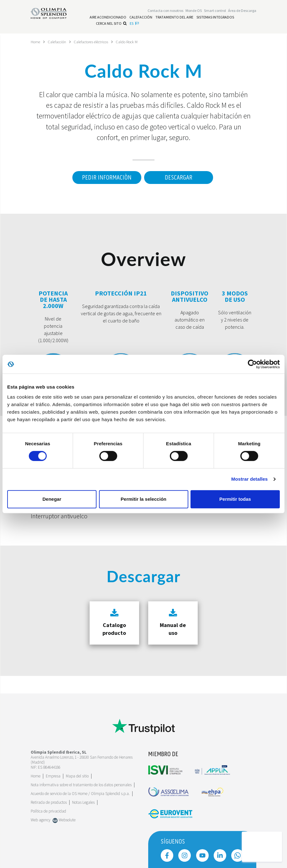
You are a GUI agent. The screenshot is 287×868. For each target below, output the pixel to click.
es (134, 24)
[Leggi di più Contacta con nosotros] (165, 11)
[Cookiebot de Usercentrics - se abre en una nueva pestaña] (252, 364)
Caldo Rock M (140, 42)
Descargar (179, 178)
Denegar (52, 499)
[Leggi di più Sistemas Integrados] (215, 18)
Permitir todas (235, 499)
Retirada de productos (49, 802)
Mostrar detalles (250, 479)
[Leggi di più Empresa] (53, 776)
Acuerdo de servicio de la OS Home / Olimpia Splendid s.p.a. (80, 794)
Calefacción (60, 42)
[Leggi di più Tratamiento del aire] (174, 18)
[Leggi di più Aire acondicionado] (108, 18)
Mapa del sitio (77, 776)
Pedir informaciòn (104, 178)
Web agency (41, 820)
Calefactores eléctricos (99, 42)
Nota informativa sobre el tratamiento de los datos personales (81, 785)
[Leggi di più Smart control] (215, 11)
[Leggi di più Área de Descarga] (242, 11)
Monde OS (194, 11)
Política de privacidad (48, 811)
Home (36, 42)
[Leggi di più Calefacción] (141, 18)
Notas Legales (83, 802)
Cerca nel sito (111, 24)
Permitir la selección (143, 499)
